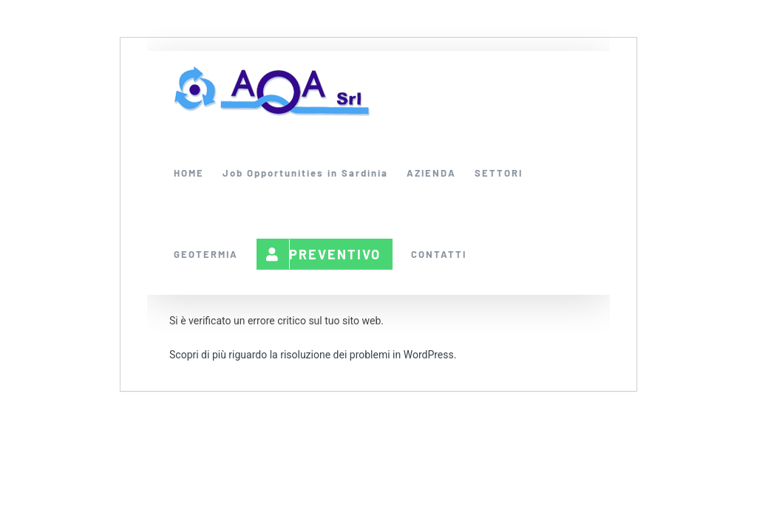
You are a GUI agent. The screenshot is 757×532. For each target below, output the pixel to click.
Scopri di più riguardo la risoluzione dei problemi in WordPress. (313, 355)
